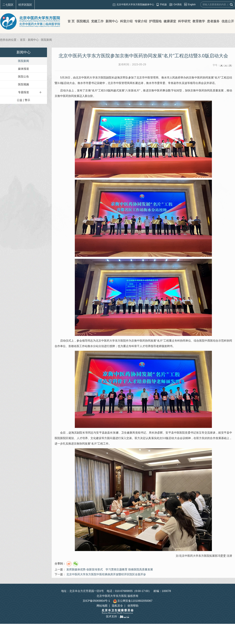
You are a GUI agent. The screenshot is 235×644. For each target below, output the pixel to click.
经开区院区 (25, 5)
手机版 (163, 5)
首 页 (71, 21)
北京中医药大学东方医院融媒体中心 (135, 5)
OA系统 (178, 5)
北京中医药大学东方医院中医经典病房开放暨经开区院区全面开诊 (106, 574)
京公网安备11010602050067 (133, 601)
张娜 (116, 433)
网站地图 (102, 606)
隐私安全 (117, 606)
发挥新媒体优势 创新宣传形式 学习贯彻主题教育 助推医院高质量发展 (110, 569)
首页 (23, 40)
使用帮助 (133, 606)
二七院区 (8, 5)
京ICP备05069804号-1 (96, 601)
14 (230, 65)
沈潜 (229, 556)
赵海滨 (118, 78)
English (192, 5)
